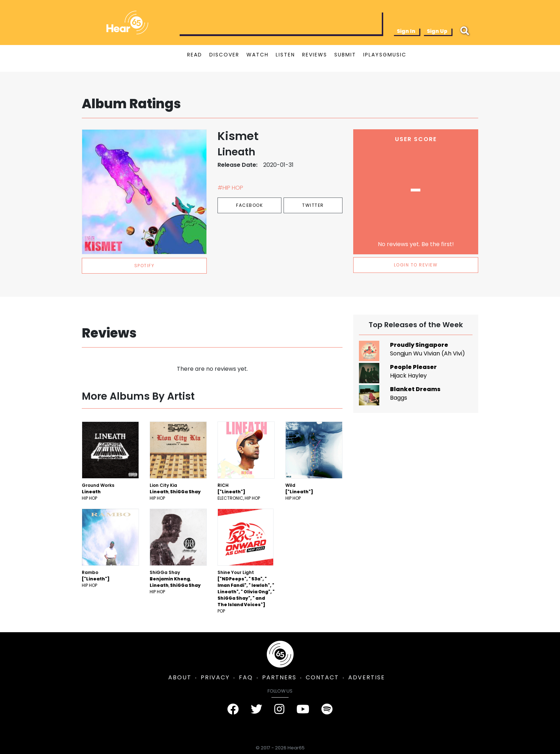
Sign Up (437, 31)
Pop (221, 611)
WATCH (257, 55)
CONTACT (322, 677)
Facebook (249, 205)
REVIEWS (315, 55)
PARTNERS (279, 677)
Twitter (313, 205)
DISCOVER (224, 55)
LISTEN (285, 55)
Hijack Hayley (408, 376)
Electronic (230, 498)
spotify (144, 266)
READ (195, 55)
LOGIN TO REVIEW (416, 265)
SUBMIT (345, 55)
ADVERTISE (367, 677)
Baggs (399, 398)
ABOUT (180, 677)
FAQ (246, 677)
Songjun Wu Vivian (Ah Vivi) (427, 353)
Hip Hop (89, 498)
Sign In (406, 31)
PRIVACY (215, 677)
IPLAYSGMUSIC (385, 55)
